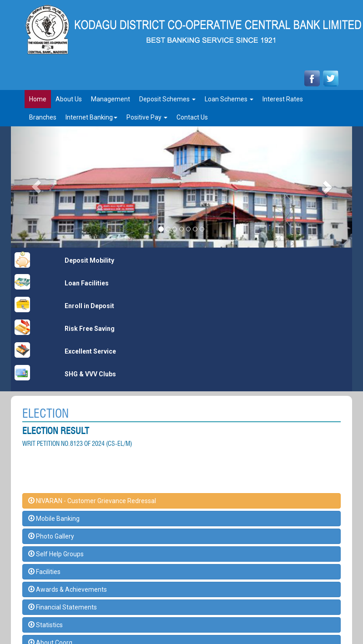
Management (111, 99)
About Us (69, 99)
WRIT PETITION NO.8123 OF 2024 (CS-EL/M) (77, 444)
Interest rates (283, 99)
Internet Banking (91, 117)
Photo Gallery (51, 536)
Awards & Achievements (68, 589)
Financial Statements (63, 607)
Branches (43, 117)
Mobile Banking (54, 519)
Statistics (45, 625)
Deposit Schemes (167, 99)
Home (38, 99)
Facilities (44, 572)
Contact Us (192, 117)
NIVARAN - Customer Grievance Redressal (92, 501)
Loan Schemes (229, 99)
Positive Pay (147, 117)
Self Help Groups (56, 554)
